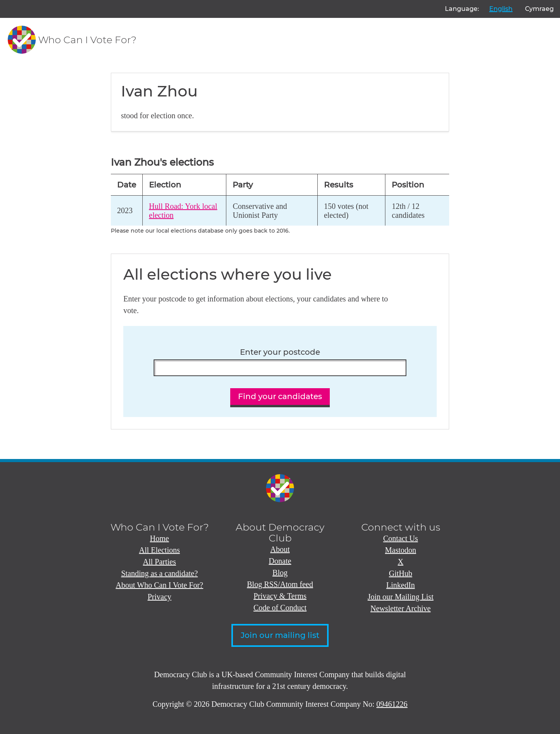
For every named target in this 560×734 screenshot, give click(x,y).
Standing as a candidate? (159, 573)
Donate (280, 561)
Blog (280, 573)
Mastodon (401, 550)
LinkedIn (400, 585)
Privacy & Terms (280, 596)
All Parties (160, 562)
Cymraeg (539, 9)
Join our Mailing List (400, 597)
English (501, 9)
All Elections (160, 550)
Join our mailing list (280, 635)
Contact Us (400, 538)
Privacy (159, 597)
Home (160, 538)
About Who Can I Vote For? (160, 585)
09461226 (392, 704)
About (280, 549)
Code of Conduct (280, 608)
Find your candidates (280, 396)
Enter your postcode (280, 352)
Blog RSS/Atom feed (280, 584)
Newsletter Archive (401, 608)
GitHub (401, 573)
